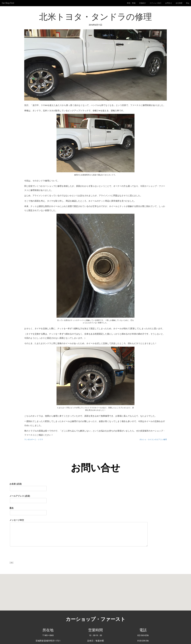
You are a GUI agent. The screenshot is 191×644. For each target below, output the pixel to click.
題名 (28, 510)
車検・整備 (131, 3)
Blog (188, 3)
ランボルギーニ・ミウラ (34, 439)
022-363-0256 (143, 635)
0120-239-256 (143, 641)
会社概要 (179, 3)
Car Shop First (8, 3)
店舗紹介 (143, 3)
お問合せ (169, 3)
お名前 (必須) (28, 486)
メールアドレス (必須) (28, 498)
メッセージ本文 (79, 534)
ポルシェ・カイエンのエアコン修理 (153, 439)
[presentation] (28, 555)
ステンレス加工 (156, 3)
